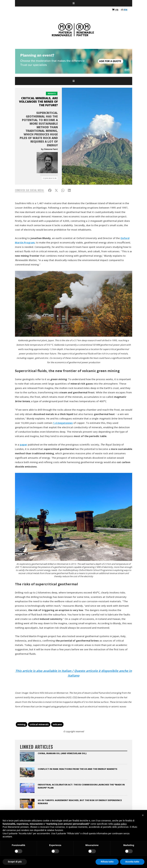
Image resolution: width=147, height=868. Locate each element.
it (122, 10)
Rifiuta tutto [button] (107, 862)
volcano (57, 724)
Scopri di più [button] (15, 862)
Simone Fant (51, 149)
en (126, 10)
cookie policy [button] (120, 824)
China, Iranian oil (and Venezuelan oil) (62, 753)
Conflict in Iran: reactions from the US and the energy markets (77, 769)
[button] (143, 815)
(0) (115, 10)
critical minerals (39, 724)
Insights (52, 94)
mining (21, 724)
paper (24, 445)
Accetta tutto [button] (132, 862)
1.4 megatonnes (63, 423)
